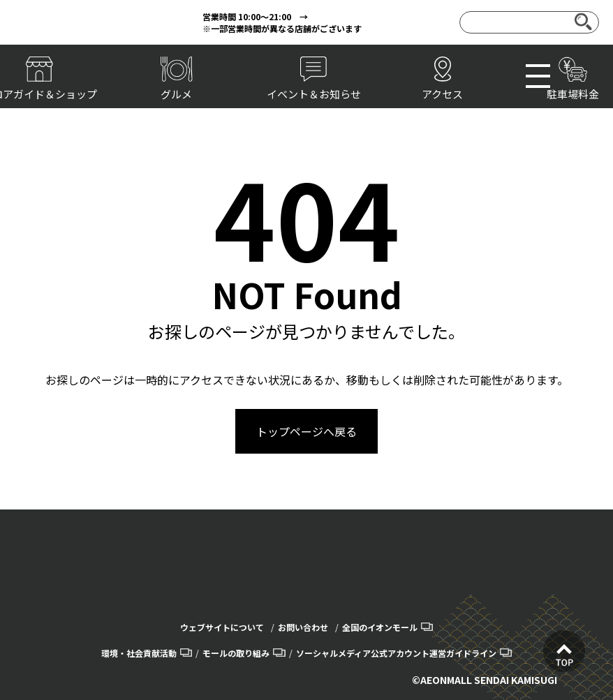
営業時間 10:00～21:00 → (255, 16)
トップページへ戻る (306, 431)
